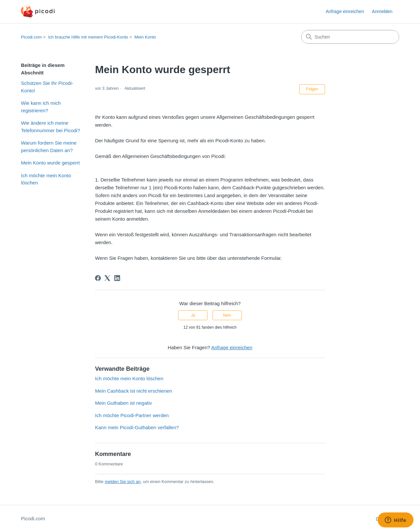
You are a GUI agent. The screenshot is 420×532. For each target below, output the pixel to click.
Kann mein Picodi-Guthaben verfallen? (137, 427)
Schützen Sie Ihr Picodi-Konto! (47, 87)
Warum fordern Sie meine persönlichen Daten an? (49, 147)
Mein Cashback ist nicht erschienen (133, 391)
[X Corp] (107, 278)
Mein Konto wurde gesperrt (50, 163)
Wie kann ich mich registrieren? (41, 107)
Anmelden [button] (382, 11)
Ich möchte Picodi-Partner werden (132, 415)
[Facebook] (98, 278)
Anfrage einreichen (345, 11)
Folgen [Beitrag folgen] (312, 89)
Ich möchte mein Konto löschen (46, 179)
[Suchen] (350, 37)
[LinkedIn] (117, 278)
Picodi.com (31, 37)
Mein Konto (145, 37)
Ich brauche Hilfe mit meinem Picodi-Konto (88, 37)
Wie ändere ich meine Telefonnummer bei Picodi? (50, 127)
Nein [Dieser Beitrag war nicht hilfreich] (227, 315)
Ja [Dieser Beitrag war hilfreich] (193, 315)
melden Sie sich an (123, 482)
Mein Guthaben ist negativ (123, 403)
